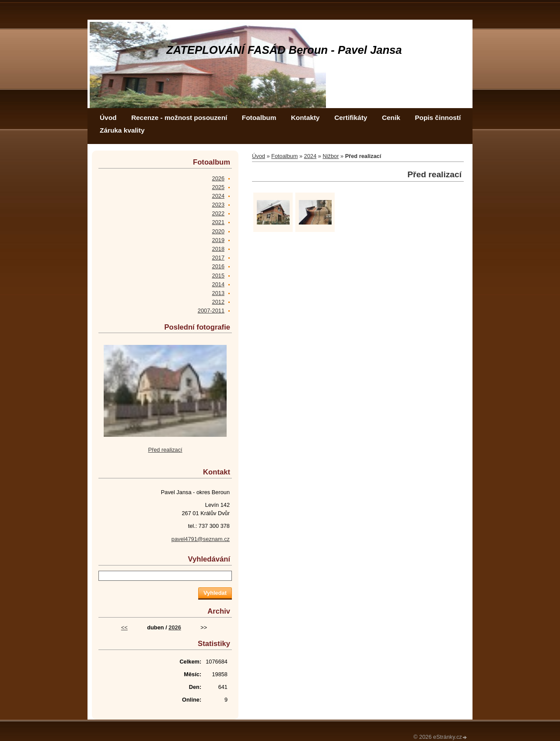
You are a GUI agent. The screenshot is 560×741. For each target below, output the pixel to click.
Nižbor (331, 156)
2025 (218, 187)
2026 (218, 178)
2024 (310, 156)
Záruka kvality (122, 130)
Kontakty (305, 118)
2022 (218, 213)
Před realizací (165, 450)
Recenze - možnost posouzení (179, 118)
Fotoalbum (259, 118)
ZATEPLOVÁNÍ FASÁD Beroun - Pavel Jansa (284, 50)
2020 (218, 231)
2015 (218, 276)
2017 (218, 258)
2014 (218, 284)
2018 (218, 249)
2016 (218, 266)
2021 (218, 222)
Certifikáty (351, 118)
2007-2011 (211, 311)
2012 (218, 302)
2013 (218, 293)
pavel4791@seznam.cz (201, 539)
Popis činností (438, 118)
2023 (218, 205)
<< (124, 627)
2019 (218, 240)
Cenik (391, 118)
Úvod (108, 118)
